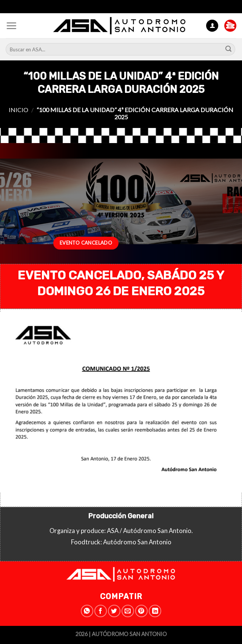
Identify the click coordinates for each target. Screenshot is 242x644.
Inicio (18, 110)
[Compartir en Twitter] (114, 611)
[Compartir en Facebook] (101, 611)
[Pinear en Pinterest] (141, 611)
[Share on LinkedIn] (155, 611)
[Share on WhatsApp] (87, 611)
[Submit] (228, 49)
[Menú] (11, 26)
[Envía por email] (128, 611)
